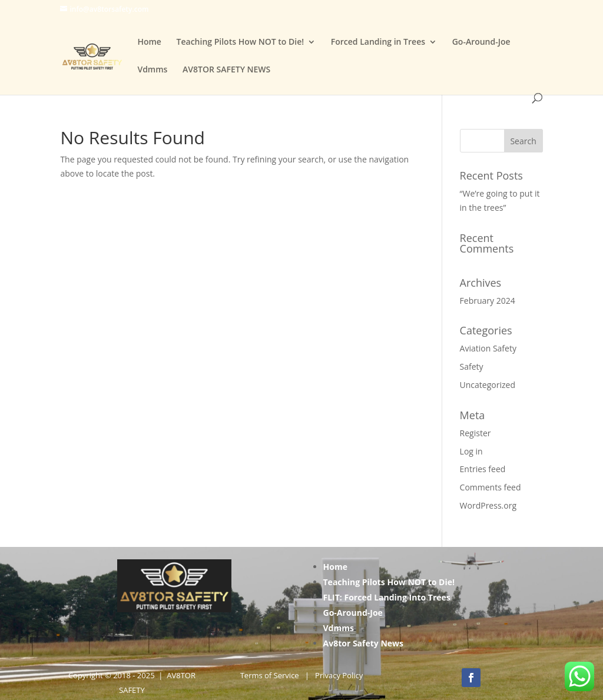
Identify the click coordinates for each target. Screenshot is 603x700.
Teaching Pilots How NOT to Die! (241, 42)
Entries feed (483, 469)
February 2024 (488, 301)
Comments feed (491, 487)
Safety (472, 366)
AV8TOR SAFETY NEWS (226, 70)
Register (476, 433)
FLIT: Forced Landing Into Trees (387, 597)
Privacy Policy (339, 675)
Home (149, 42)
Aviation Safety (488, 348)
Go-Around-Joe (481, 42)
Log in (471, 451)
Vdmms (152, 70)
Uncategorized (488, 385)
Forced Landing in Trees (378, 42)
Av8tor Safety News (364, 643)
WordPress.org (488, 505)
